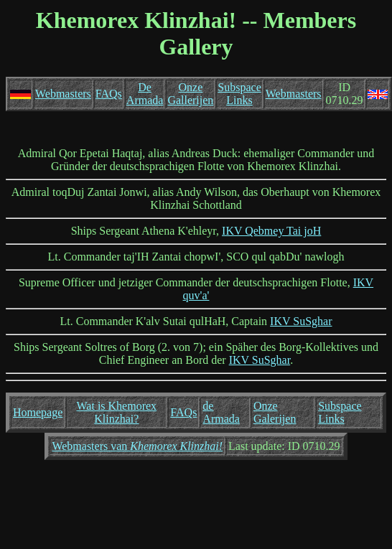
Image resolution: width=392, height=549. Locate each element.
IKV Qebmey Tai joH (271, 231)
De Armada (145, 94)
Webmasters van (137, 446)
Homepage (38, 412)
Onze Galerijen (275, 412)
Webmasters (63, 94)
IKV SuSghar (301, 321)
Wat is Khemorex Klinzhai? (117, 412)
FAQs (109, 94)
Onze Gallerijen (190, 94)
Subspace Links (239, 94)
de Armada (221, 412)
